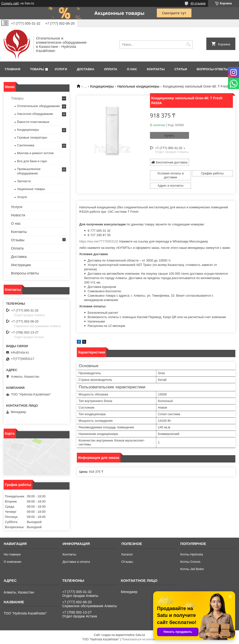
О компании (12, 562)
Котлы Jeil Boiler (192, 569)
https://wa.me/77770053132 (99, 241)
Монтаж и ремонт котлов (35, 153)
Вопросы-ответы (213, 69)
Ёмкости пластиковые (33, 122)
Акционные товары (31, 189)
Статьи (181, 69)
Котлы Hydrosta (192, 554)
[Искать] (188, 45)
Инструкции (21, 265)
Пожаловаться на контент (139, 639)
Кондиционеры (102, 86)
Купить (169, 136)
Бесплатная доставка (172, 162)
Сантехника (26, 145)
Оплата (111, 69)
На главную (12, 554)
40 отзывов (198, 3)
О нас (132, 69)
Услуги (61, 69)
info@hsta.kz (20, 352)
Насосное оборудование (35, 114)
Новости (18, 215)
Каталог (127, 554)
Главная (13, 69)
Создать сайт (10, 3)
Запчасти (24, 181)
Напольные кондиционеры (138, 86)
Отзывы (18, 240)
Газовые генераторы (32, 137)
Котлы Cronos (190, 562)
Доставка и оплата (76, 562)
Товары (37, 69)
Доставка (86, 69)
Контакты (156, 69)
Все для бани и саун (32, 161)
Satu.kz (140, 635)
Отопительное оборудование (38, 106)
